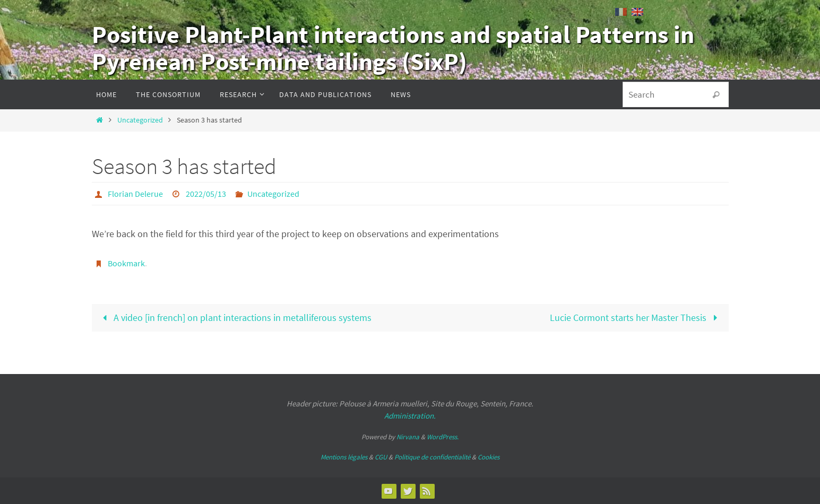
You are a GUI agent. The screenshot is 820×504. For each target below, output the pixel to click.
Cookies (489, 457)
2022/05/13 (206, 194)
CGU (381, 457)
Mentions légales (344, 457)
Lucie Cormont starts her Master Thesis (636, 318)
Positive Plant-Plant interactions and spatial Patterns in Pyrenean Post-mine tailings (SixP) (393, 48)
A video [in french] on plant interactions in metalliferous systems (235, 318)
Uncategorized (140, 120)
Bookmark (126, 263)
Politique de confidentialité (432, 457)
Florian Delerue (135, 194)
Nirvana (408, 437)
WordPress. (443, 437)
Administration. (410, 416)
